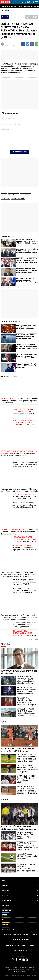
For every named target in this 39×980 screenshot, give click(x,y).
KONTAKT (15, 967)
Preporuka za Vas (9, 377)
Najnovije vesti (20, 951)
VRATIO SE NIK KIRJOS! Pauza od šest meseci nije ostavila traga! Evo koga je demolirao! (27, 758)
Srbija (34, 935)
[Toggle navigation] (37, 2)
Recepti (20, 6)
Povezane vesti (8, 236)
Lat (23, 2)
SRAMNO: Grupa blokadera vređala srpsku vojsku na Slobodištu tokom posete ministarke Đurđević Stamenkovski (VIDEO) (28, 701)
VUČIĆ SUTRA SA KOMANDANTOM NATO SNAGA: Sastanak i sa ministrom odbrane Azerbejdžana (27, 691)
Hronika (14, 6)
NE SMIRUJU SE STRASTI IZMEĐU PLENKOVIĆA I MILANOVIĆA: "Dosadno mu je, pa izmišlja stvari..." (27, 280)
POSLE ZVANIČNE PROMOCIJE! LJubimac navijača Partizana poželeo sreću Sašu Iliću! (18, 829)
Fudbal (4, 800)
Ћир (25, 2)
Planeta (34, 6)
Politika (5, 644)
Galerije (31, 946)
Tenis (3, 722)
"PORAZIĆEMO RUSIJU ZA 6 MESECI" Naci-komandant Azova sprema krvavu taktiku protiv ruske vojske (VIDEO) (27, 346)
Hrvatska (4, 195)
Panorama (8, 935)
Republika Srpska (13, 946)
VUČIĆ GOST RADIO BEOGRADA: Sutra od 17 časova (19, 672)
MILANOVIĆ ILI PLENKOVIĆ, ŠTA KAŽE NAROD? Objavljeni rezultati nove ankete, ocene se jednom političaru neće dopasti (27, 251)
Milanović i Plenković (18, 198)
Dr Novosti (26, 935)
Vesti (2, 6)
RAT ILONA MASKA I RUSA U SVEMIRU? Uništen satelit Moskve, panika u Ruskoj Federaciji (26, 337)
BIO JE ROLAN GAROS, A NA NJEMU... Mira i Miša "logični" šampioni (19, 750)
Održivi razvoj (20, 930)
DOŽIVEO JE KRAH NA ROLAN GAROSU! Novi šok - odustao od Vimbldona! (26, 779)
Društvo (7, 6)
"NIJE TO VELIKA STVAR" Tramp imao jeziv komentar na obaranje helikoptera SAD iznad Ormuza (27, 356)
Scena (24, 946)
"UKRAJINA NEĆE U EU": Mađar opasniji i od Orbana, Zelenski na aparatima (27, 366)
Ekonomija (27, 6)
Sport (20, 915)
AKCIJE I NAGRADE (14, 969)
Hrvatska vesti (5, 198)
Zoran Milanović (14, 195)
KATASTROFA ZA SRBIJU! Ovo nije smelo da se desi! (27, 856)
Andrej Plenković (25, 195)
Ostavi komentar (20, 152)
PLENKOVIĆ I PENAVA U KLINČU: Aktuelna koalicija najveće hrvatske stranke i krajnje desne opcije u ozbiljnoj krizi (27, 261)
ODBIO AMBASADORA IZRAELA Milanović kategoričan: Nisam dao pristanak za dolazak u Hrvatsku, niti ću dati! (27, 270)
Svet (2, 10)
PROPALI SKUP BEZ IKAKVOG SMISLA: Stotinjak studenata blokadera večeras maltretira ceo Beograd (27, 680)
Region (7, 10)
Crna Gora (17, 939)
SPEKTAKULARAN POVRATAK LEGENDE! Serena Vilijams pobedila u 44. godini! (27, 768)
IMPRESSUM (23, 967)
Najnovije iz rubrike (10, 322)
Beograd (17, 935)
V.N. (7, 43)
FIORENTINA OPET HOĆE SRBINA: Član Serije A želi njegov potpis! (25, 836)
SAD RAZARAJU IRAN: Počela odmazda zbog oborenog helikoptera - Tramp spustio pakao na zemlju (26, 327)
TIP (20, 920)
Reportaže (20, 910)
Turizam (25, 939)
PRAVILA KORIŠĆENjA (28, 969)
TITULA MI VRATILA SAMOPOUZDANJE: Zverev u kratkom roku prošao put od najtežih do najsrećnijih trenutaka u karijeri (27, 790)
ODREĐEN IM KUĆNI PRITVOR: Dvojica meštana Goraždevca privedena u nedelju (26, 712)
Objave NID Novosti (21, 972)
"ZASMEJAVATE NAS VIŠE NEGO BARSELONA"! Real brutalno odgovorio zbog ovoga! (27, 868)
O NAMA (7, 967)
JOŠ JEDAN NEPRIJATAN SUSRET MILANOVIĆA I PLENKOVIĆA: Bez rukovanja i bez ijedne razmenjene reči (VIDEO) (19, 31)
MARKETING (32, 967)
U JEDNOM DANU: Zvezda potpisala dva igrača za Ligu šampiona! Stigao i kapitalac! (28, 846)
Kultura (20, 925)
